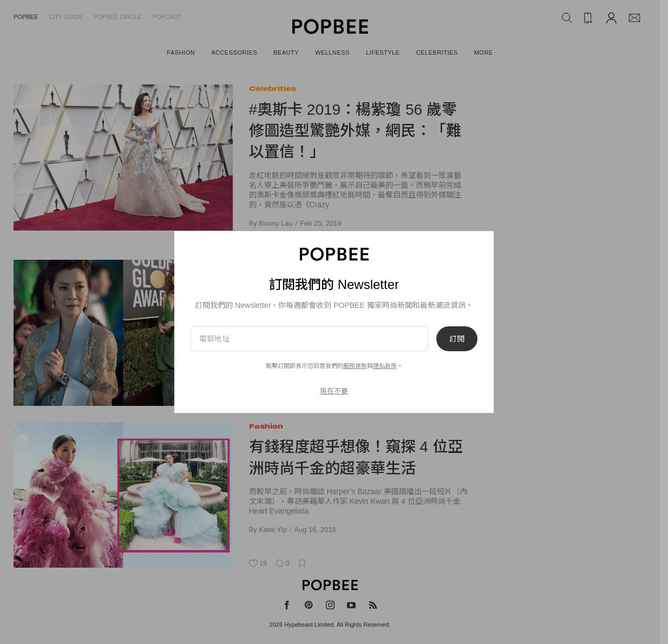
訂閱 (457, 339)
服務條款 (355, 366)
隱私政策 (385, 366)
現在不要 (334, 391)
